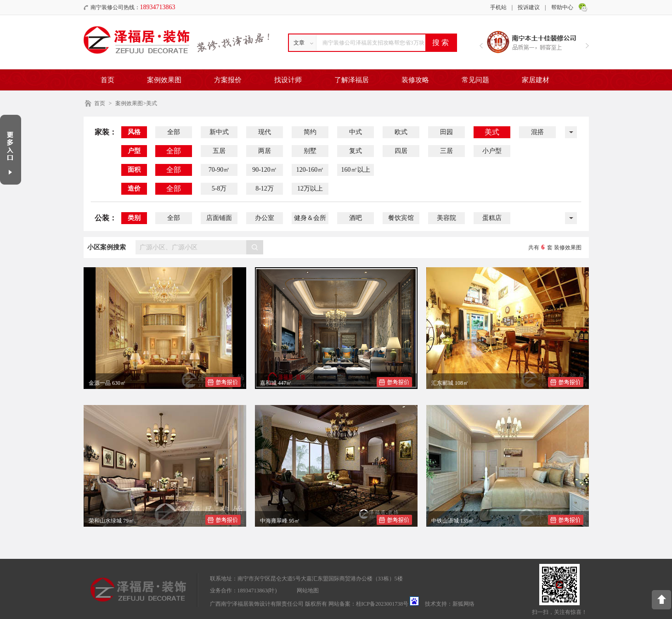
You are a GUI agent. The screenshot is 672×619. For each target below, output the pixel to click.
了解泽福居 (352, 80)
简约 (310, 132)
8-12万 (265, 189)
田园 (446, 132)
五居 (219, 151)
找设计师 (288, 80)
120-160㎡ (310, 170)
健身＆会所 (310, 218)
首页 (107, 80)
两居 (265, 151)
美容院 (446, 218)
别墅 (310, 151)
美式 (492, 132)
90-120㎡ (265, 170)
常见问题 (475, 80)
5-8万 (219, 189)
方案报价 (228, 80)
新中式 (219, 132)
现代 (265, 132)
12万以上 (310, 189)
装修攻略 (415, 80)
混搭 (537, 132)
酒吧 (356, 218)
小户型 (492, 151)
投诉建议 (529, 7)
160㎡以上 (356, 170)
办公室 (265, 218)
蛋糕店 (492, 218)
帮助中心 (562, 7)
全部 (174, 132)
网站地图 (308, 591)
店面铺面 (219, 218)
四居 (401, 151)
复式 (356, 151)
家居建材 (536, 80)
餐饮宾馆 (401, 218)
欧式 (401, 132)
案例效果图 (164, 80)
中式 (356, 132)
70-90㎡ (219, 170)
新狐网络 (463, 604)
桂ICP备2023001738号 (382, 604)
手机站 (498, 7)
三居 (446, 151)
